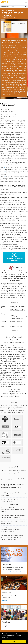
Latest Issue (18, 22)
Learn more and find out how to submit (11, 572)
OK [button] (14, 641)
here (5, 168)
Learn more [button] (5, 638)
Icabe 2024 (5, 600)
